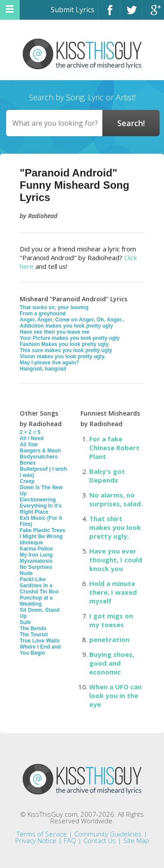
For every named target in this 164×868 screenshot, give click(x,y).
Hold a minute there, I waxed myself (113, 592)
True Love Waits (40, 641)
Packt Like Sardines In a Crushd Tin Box (39, 586)
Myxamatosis (36, 561)
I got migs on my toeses (111, 620)
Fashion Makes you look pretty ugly (64, 344)
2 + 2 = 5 (30, 432)
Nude (26, 573)
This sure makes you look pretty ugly (66, 350)
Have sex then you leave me (54, 332)
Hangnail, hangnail (43, 369)
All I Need (32, 438)
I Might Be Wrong (41, 536)
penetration (109, 639)
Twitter (131, 14)
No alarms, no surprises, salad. (116, 499)
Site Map (136, 840)
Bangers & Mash (40, 451)
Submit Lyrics (73, 10)
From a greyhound (43, 314)
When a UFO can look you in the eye (115, 695)
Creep (27, 481)
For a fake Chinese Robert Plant (114, 448)
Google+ (153, 14)
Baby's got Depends (107, 476)
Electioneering (38, 500)
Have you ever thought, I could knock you (116, 560)
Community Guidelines (108, 834)
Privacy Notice (36, 840)
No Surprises (36, 567)
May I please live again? (49, 363)
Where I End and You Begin (40, 650)
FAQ (70, 840)
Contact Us (100, 840)
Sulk (25, 622)
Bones (28, 463)
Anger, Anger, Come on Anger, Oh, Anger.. (72, 320)
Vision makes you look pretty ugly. (63, 356)
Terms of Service (42, 834)
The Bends (33, 628)
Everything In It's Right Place (41, 509)
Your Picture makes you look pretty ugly (70, 338)
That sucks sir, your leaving (54, 307)
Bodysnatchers (39, 457)
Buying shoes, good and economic (112, 663)
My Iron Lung (36, 555)
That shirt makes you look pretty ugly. (115, 527)
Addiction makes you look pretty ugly (66, 326)
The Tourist (34, 635)
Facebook (109, 14)
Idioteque (31, 543)
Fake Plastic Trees (42, 530)
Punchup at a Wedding (36, 601)
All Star (29, 445)
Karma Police (36, 549)
